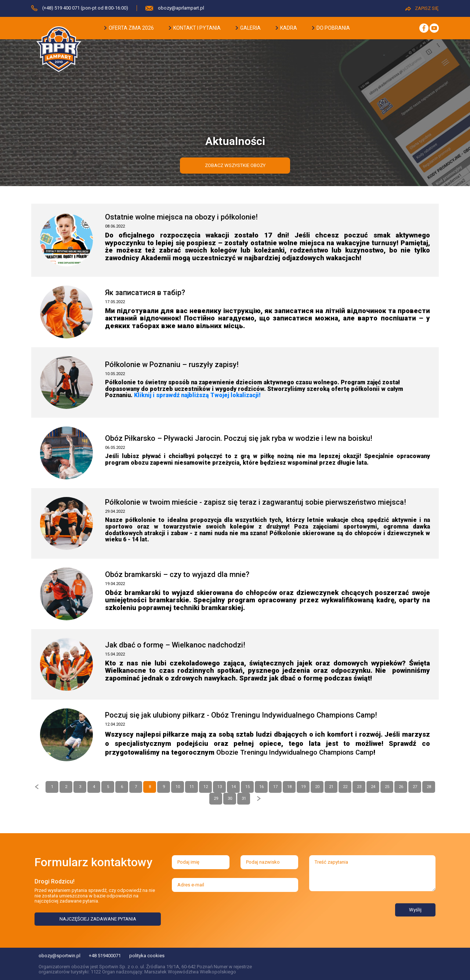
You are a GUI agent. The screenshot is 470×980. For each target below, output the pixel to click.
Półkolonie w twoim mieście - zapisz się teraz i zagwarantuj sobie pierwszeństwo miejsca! (256, 502)
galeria (248, 28)
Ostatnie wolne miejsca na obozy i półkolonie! (181, 217)
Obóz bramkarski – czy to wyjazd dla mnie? (177, 574)
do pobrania (331, 28)
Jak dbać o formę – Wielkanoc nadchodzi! (175, 645)
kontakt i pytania (195, 28)
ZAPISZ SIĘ (422, 8)
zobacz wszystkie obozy (235, 165)
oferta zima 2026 (129, 28)
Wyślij (415, 910)
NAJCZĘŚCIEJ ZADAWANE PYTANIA (98, 919)
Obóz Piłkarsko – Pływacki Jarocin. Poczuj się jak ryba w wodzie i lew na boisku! (239, 438)
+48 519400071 (105, 956)
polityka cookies (147, 956)
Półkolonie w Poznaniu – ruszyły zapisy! (172, 364)
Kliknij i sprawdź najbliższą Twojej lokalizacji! (197, 395)
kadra (286, 28)
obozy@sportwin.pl (59, 956)
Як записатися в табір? (145, 293)
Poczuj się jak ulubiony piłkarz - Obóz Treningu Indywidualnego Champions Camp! (241, 715)
